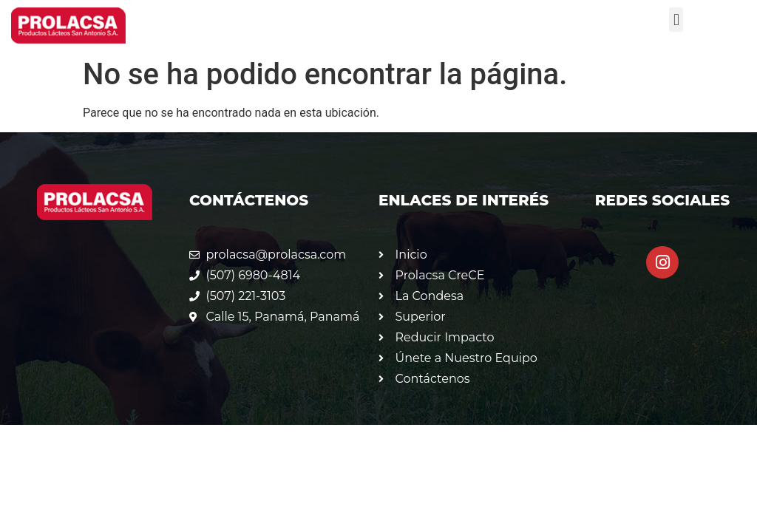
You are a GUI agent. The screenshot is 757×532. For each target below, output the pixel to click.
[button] (676, 20)
